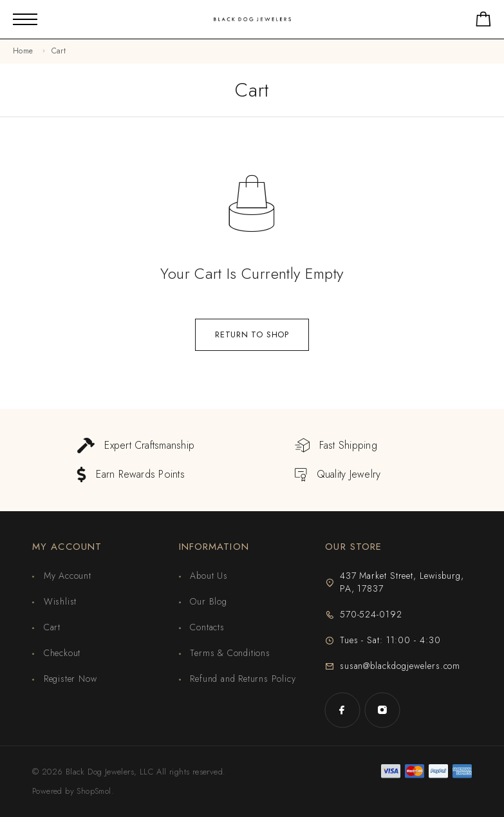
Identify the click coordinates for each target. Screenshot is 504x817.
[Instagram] (382, 710)
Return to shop (252, 334)
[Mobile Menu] (25, 19)
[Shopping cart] (483, 22)
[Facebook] (342, 710)
